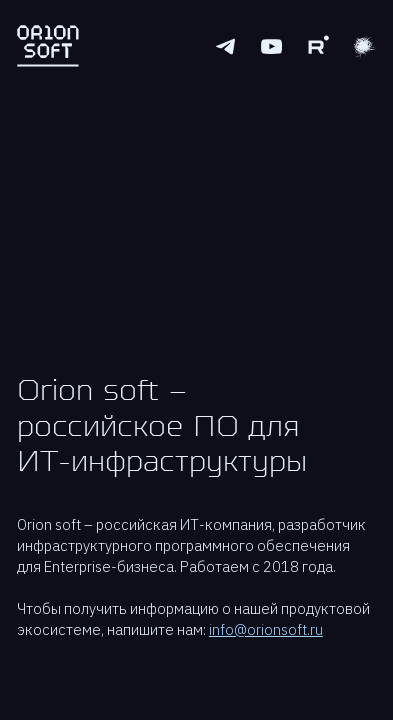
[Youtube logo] (271, 46)
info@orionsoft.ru (266, 629)
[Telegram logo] (225, 46)
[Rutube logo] (317, 46)
